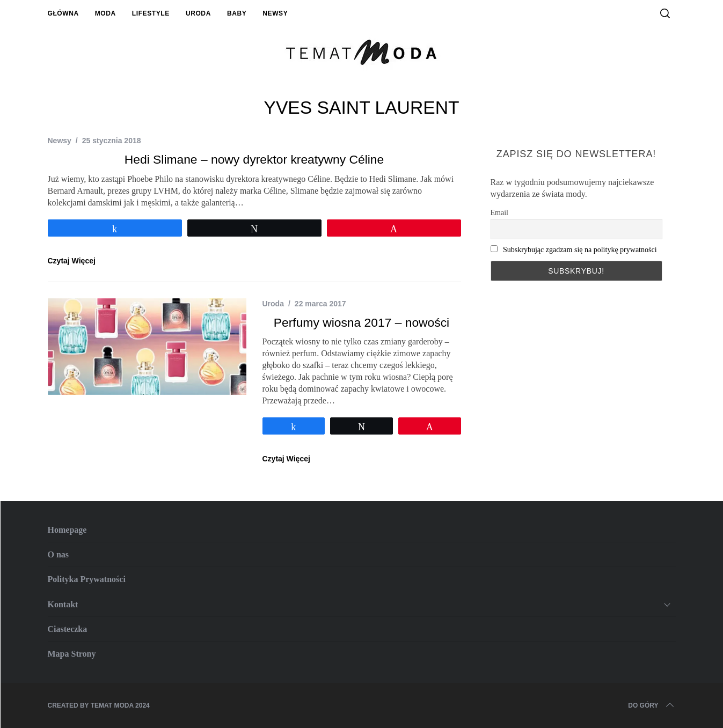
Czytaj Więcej (72, 261)
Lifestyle (151, 13)
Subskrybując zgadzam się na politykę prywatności (580, 250)
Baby (237, 13)
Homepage (67, 530)
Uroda (198, 13)
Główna (63, 13)
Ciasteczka (68, 629)
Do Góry (652, 705)
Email (499, 213)
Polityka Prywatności (87, 579)
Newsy (275, 13)
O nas (59, 554)
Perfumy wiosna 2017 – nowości (361, 322)
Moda (105, 13)
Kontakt (63, 604)
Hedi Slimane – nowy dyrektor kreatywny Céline (254, 159)
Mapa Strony (72, 654)
